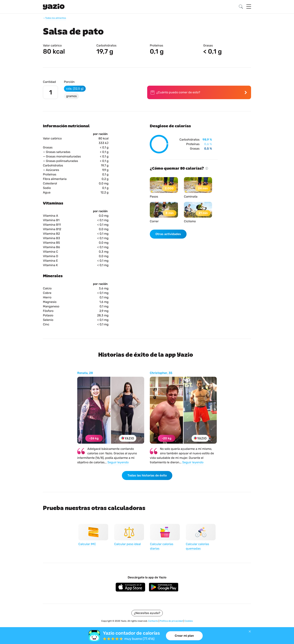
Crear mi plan (184, 636)
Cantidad (49, 82)
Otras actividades (168, 234)
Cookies (189, 621)
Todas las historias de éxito (147, 475)
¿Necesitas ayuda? (147, 613)
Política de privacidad (172, 621)
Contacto (153, 621)
